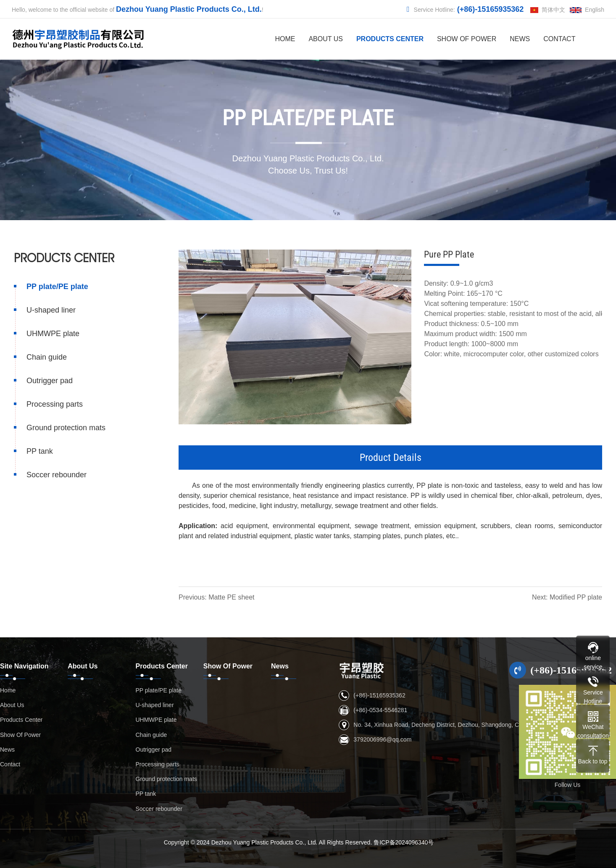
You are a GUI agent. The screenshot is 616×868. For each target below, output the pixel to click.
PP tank (39, 451)
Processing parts (54, 404)
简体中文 (548, 10)
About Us (326, 39)
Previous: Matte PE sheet (217, 597)
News (520, 39)
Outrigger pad (49, 381)
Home (285, 39)
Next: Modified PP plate (568, 597)
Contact (559, 39)
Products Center (390, 39)
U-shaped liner (50, 310)
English (587, 10)
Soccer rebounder (56, 475)
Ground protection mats (65, 428)
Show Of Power (467, 39)
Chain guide (46, 357)
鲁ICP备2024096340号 (404, 842)
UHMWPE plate (52, 334)
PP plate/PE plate (57, 287)
